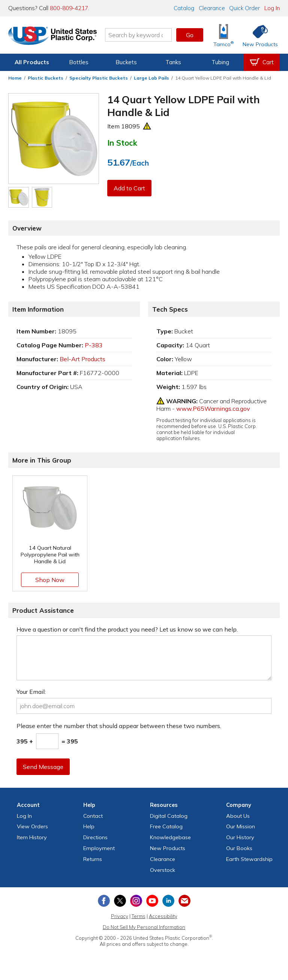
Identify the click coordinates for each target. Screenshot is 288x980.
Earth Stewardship (249, 859)
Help (89, 826)
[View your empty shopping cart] (262, 62)
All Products (32, 62)
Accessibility (163, 916)
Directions (95, 837)
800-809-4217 (69, 8)
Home (15, 78)
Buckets (126, 62)
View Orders (32, 826)
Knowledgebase (170, 837)
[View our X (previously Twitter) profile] (120, 901)
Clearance (212, 8)
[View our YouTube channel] (152, 901)
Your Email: (31, 692)
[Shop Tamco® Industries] (223, 35)
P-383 (94, 345)
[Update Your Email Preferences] (184, 901)
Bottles (79, 62)
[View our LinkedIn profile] (168, 901)
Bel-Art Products (82, 359)
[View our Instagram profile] (136, 901)
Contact (93, 816)
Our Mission (241, 826)
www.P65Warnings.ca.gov (213, 409)
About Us (238, 816)
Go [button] (190, 35)
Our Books (239, 848)
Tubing (220, 62)
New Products (168, 848)
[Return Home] (52, 36)
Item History (32, 837)
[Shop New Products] (258, 35)
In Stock (122, 143)
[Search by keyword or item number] (138, 35)
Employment (99, 848)
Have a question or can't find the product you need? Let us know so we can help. (127, 629)
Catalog (184, 8)
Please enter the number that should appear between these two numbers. (119, 726)
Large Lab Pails (151, 78)
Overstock (163, 870)
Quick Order (244, 8)
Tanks (173, 62)
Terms (139, 916)
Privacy (120, 916)
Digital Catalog (169, 816)
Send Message (43, 767)
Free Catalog (166, 826)
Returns (93, 859)
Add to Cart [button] (129, 188)
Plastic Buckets (46, 78)
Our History (240, 837)
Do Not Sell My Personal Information (144, 927)
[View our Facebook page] (104, 901)
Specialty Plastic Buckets (99, 78)
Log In (272, 8)
